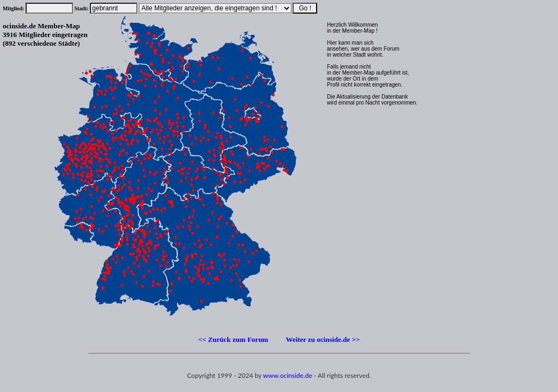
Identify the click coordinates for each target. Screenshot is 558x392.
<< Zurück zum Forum (233, 339)
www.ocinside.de (288, 375)
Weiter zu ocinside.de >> (323, 339)
